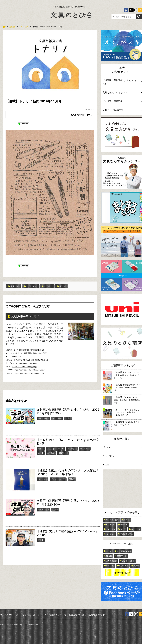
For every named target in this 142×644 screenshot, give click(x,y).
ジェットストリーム (55, 449)
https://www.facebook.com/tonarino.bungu (30, 370)
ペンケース (124, 566)
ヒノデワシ (110, 525)
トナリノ (14, 286)
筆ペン (66, 286)
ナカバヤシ (110, 529)
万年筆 (41, 453)
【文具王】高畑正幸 (122, 101)
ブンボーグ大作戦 (58, 479)
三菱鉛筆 (51, 453)
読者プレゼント (128, 561)
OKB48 (109, 556)
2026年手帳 (122, 556)
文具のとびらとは (9, 615)
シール (109, 551)
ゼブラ (123, 529)
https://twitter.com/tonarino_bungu (25, 367)
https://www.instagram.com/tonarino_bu (29, 373)
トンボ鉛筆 (57, 418)
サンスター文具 (112, 520)
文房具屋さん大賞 (124, 551)
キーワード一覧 (121, 573)
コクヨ (41, 449)
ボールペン (85, 449)
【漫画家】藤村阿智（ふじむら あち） (122, 82)
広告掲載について (53, 615)
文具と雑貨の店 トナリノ (80, 115)
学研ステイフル (127, 534)
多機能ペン (63, 453)
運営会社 (102, 615)
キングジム (136, 529)
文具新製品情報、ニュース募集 (80, 615)
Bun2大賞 (110, 566)
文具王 (68, 418)
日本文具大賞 (111, 561)
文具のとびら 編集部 (122, 110)
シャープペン (43, 418)
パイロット (32, 286)
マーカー (50, 286)
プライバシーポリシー (31, 615)
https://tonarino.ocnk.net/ (28, 363)
